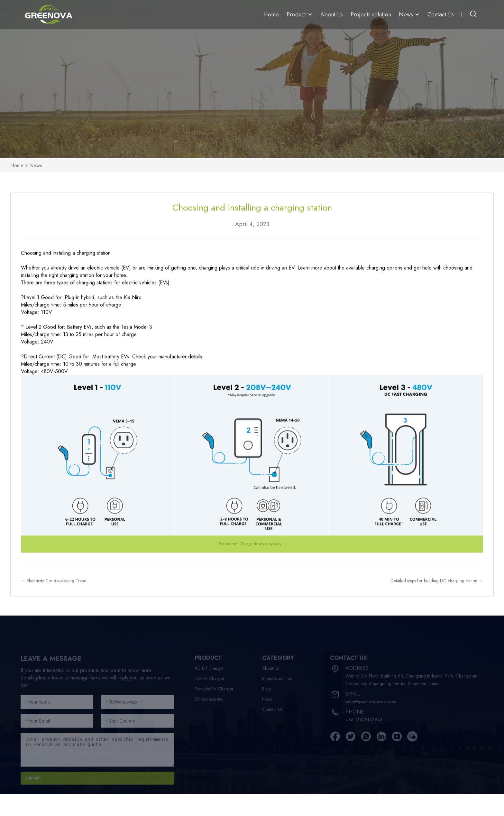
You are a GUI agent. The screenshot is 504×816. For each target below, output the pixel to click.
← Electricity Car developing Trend (54, 588)
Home (271, 14)
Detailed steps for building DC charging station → (437, 588)
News (36, 172)
